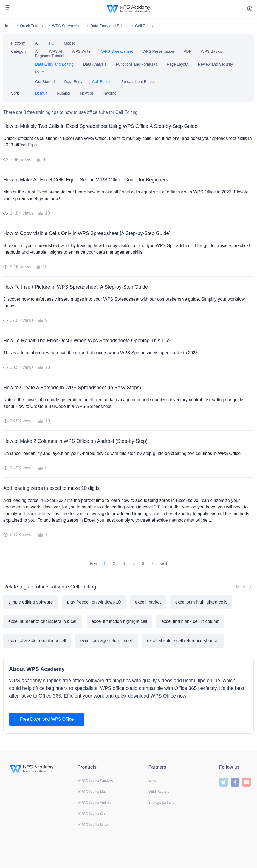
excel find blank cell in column (190, 621)
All (37, 43)
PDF (187, 51)
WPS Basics (211, 51)
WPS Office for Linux (93, 825)
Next (163, 563)
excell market (148, 602)
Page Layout (178, 64)
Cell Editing (145, 26)
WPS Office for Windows (96, 781)
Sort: (15, 93)
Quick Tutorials (33, 26)
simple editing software (31, 602)
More (39, 72)
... (133, 563)
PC (52, 43)
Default (41, 93)
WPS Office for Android (94, 803)
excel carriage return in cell (107, 641)
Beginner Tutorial (50, 56)
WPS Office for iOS (92, 814)
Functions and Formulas (137, 64)
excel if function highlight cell (119, 621)
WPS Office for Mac (92, 792)
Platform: (19, 43)
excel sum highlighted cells (201, 602)
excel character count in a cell (37, 641)
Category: (19, 51)
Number (64, 93)
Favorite (110, 93)
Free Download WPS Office (47, 719)
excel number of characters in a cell (43, 621)
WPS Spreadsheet (68, 26)
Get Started (45, 82)
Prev (94, 563)
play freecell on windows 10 (94, 602)
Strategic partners (161, 803)
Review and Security (216, 64)
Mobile (70, 43)
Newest (87, 93)
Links (152, 781)
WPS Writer (82, 51)
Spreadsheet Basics (138, 82)
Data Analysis (95, 64)
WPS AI (56, 51)
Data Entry (74, 82)
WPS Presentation (158, 51)
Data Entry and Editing (109, 26)
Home (8, 26)
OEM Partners (159, 792)
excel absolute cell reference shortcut (183, 641)
